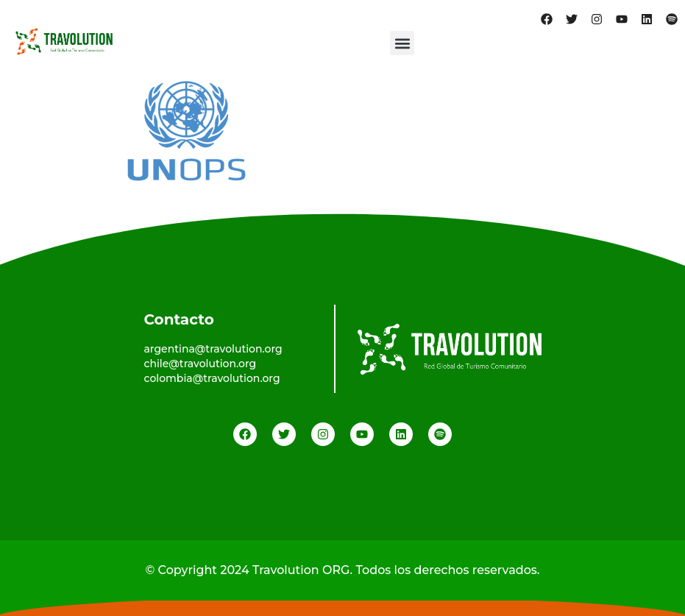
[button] (402, 43)
